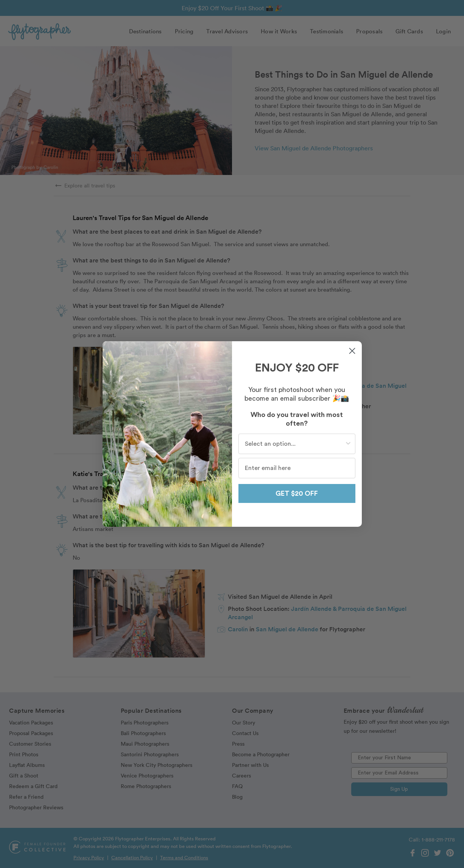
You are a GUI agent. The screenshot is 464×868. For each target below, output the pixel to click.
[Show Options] (348, 444)
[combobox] (295, 444)
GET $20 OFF (297, 493)
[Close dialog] (352, 351)
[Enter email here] (297, 468)
